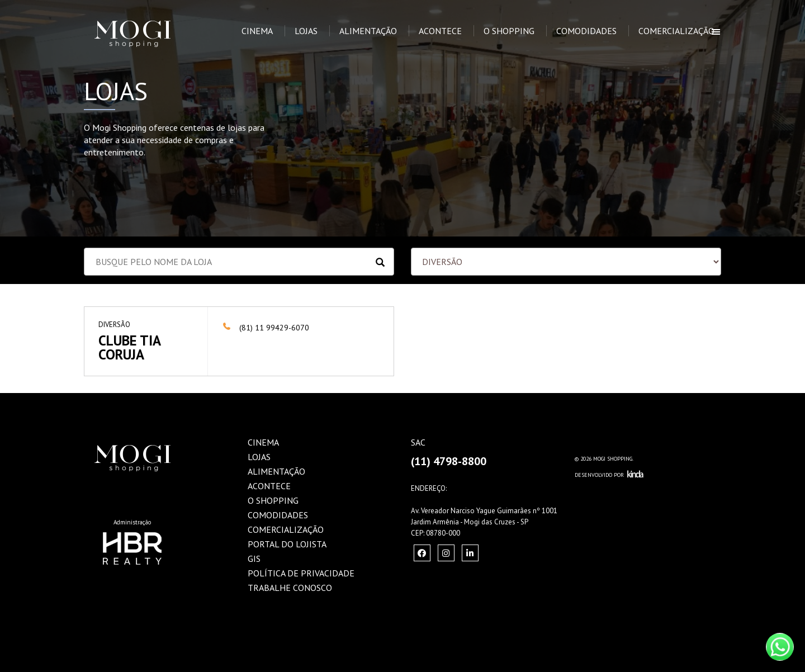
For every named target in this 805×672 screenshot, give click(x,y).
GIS (254, 559)
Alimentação (368, 31)
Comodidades (586, 31)
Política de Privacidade (301, 573)
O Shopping (509, 31)
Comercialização (676, 31)
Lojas (306, 31)
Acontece (440, 31)
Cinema (257, 31)
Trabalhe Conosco (290, 588)
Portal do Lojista (287, 544)
